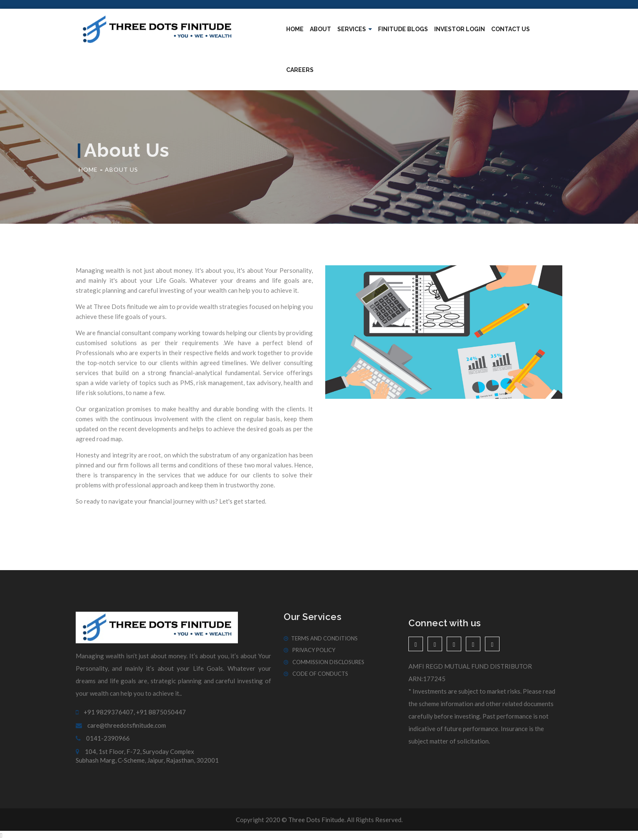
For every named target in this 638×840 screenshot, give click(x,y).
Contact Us (511, 29)
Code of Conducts (316, 674)
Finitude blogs (403, 29)
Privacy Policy (309, 650)
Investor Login (460, 29)
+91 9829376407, (105, 712)
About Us (121, 169)
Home (295, 29)
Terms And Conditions (321, 638)
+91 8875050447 (161, 712)
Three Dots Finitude (316, 820)
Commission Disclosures (324, 662)
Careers (300, 70)
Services (355, 29)
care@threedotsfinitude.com (121, 725)
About (320, 29)
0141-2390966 (103, 738)
